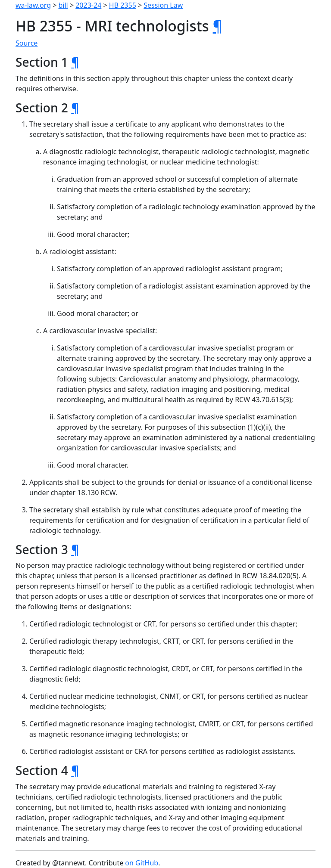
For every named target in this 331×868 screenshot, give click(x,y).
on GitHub (142, 863)
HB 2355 (123, 5)
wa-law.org (33, 5)
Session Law (163, 5)
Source (27, 43)
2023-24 (88, 5)
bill (63, 5)
